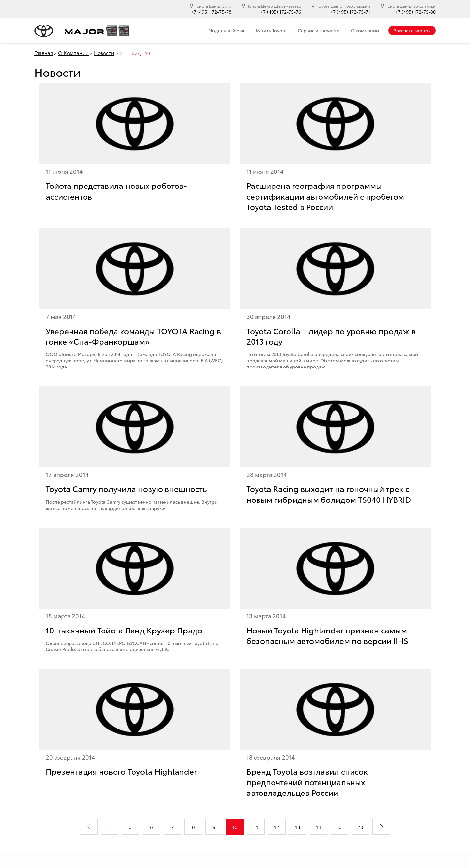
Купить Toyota (271, 30)
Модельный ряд (226, 30)
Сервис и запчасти (319, 30)
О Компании (73, 53)
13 (298, 827)
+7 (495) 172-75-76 (281, 12)
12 (277, 827)
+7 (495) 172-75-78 (211, 12)
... (131, 827)
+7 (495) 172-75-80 (415, 12)
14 (319, 827)
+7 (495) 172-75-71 (350, 12)
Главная (44, 53)
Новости (104, 53)
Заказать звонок (412, 30)
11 (256, 827)
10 (235, 827)
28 (360, 827)
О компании (365, 30)
